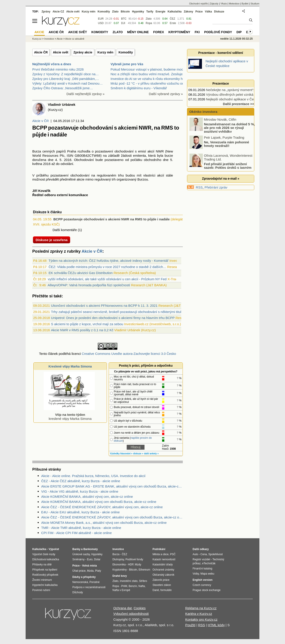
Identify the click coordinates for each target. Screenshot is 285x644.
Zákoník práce (161, 580)
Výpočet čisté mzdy (44, 554)
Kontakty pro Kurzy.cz (201, 619)
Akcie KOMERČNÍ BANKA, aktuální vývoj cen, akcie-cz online (87, 497)
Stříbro (143, 581)
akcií (151, 151)
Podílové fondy (218, 32)
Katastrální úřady (163, 565)
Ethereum (144, 570)
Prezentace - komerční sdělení (221, 53)
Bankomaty (91, 549)
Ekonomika (119, 565)
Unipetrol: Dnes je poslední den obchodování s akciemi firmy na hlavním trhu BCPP (113, 318)
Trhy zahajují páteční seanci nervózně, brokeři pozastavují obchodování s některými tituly (117, 312)
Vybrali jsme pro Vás (127, 64)
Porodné (95, 582)
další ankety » (151, 454)
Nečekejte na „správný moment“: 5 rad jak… (239, 90)
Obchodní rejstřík (199, 4)
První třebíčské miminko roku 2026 (58, 69)
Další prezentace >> (238, 104)
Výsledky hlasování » (121, 454)
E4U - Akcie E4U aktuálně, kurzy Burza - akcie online (80, 512)
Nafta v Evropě (121, 590)
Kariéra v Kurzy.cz (199, 614)
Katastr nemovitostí (164, 559)
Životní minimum (42, 580)
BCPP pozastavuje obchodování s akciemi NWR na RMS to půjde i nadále (112, 219)
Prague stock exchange (207, 590)
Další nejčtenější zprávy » (86, 94)
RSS (199, 187)
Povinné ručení (41, 590)
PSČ (173, 554)
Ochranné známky (163, 570)
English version (203, 580)
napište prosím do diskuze (133, 439)
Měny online (138, 32)
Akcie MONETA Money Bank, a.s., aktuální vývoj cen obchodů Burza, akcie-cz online (104, 523)
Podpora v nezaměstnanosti (89, 587)
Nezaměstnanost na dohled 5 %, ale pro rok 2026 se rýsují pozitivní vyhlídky (229, 128)
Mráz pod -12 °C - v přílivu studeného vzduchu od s (149, 83)
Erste (173, 23)
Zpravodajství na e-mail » (221, 179)
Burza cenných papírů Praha (54, 151)
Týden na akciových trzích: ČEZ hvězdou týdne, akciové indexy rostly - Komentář (109, 261)
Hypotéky (138, 12)
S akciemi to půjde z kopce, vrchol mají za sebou (87, 324)
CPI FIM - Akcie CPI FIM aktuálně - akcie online (76, 533)
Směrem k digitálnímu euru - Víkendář (139, 88)
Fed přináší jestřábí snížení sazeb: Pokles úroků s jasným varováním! (221, 168)
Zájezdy (214, 4)
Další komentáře (65, 230)
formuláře (166, 590)
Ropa (149, 23)
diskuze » (138, 454)
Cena (204, 554)
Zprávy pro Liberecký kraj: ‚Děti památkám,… (66, 79)
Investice (49, 39)
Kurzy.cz (37, 39)
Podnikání (159, 549)
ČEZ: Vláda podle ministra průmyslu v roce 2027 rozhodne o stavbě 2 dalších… (107, 267)
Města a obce (161, 554)
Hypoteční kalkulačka (45, 585)
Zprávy (46, 12)
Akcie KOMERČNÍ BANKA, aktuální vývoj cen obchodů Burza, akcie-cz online (99, 502)
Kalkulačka (175, 12)
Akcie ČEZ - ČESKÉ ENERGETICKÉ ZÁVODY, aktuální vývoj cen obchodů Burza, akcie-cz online (112, 517)
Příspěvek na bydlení (45, 570)
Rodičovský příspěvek (45, 575)
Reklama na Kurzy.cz (201, 608)
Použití (190, 625)
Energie (161, 12)
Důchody (78, 592)
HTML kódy (216, 625)
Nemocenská (80, 582)
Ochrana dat (123, 608)
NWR (160, 151)
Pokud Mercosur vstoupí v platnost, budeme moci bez (150, 69)
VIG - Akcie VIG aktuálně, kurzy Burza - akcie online (80, 491)
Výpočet (54, 549)
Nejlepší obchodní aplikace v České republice (240, 99)
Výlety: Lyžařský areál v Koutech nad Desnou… (67, 83)
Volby (196, 574)
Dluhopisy (118, 559)
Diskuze (219, 12)
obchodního (153, 160)
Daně (156, 590)
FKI (197, 32)
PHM (124, 586)
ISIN (70, 155)
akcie (80, 179)
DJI (123, 23)
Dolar (97, 559)
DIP (239, 32)
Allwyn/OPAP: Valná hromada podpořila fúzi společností (89, 285)
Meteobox (234, 4)
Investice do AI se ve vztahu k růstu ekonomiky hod (149, 79)
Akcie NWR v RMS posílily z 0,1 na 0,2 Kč (82, 330)
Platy (98, 571)
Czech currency (202, 585)
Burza (116, 554)
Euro (90, 559)
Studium (255, 4)
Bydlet (245, 4)
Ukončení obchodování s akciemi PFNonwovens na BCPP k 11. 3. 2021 (104, 306)
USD (101, 23)
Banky (76, 549)
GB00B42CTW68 (88, 155)
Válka (208, 12)
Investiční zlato (129, 581)
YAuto (224, 4)
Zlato (149, 19)
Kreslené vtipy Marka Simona (70, 366)
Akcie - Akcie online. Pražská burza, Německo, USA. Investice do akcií (93, 476)
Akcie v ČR (41, 121)
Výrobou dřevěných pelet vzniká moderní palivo (241, 94)
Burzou (143, 179)
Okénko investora (203, 112)
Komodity (126, 52)
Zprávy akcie (83, 52)
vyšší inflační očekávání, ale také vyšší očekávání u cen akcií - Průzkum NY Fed (107, 279)
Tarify (150, 12)
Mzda (90, 571)
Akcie (60, 39)
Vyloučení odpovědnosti (131, 614)
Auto (195, 554)
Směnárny (78, 559)
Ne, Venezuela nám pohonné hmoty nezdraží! (227, 144)
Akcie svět (60, 52)
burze (169, 155)
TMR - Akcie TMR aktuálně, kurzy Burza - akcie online (81, 528)
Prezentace (221, 83)
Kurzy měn (106, 52)
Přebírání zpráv (216, 187)
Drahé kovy (120, 576)
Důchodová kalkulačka (46, 559)
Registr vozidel (201, 559)
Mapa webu (207, 574)
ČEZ (172, 19)
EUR (101, 19)
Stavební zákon (162, 585)
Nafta (142, 586)
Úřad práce (79, 571)
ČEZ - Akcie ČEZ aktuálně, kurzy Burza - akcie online (81, 481)
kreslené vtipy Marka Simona (69, 415)
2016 (68, 160)
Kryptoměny (179, 32)
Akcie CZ (58, 12)
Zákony (188, 12)
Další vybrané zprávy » (166, 94)
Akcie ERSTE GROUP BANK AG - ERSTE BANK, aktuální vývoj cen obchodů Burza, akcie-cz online (112, 486)
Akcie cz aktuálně (75, 39)
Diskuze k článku (47, 212)
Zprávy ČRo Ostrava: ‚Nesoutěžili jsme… (63, 88)
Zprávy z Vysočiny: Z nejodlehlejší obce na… (66, 74)
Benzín (133, 586)
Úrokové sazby (81, 554)
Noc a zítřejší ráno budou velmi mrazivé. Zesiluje (147, 74)
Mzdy (138, 565)
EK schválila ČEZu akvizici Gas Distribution (81, 273)
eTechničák (209, 563)
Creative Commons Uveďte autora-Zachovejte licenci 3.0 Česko (129, 354)
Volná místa (89, 566)
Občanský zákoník (163, 575)
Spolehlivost (216, 554)
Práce (199, 12)
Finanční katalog (202, 569)
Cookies (140, 608)
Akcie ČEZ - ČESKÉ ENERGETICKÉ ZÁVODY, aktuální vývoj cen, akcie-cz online (102, 507)
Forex (159, 32)
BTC (124, 19)
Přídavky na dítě (42, 565)
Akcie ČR (41, 52)
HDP (131, 565)
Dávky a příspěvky (84, 577)
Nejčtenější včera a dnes (52, 64)
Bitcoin (125, 12)
